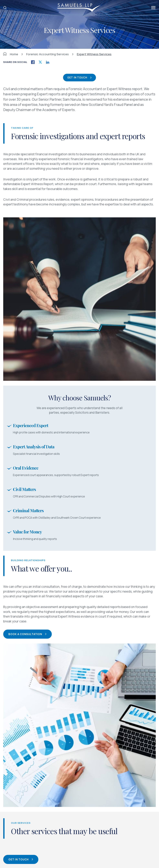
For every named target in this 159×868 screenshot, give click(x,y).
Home (11, 54)
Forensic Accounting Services (47, 54)
